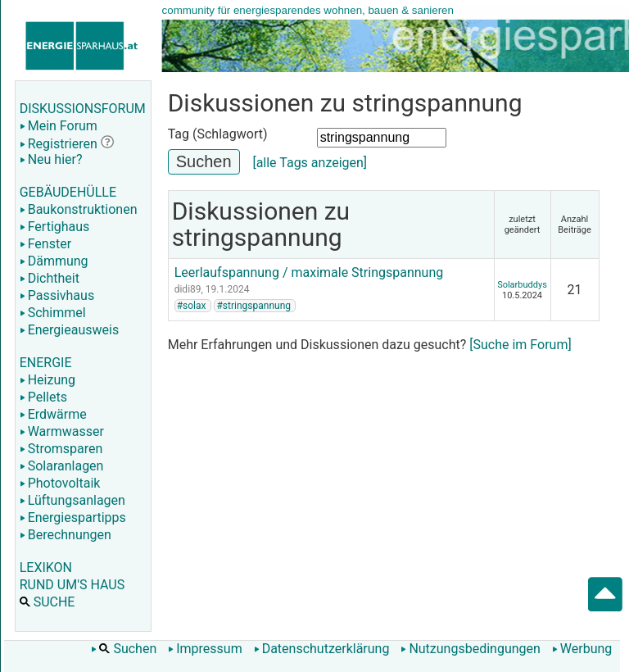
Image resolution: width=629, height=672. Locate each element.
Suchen (124, 649)
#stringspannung (253, 306)
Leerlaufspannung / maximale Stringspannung (309, 272)
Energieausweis (69, 330)
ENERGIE (46, 363)
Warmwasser (62, 431)
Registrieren (59, 144)
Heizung (48, 380)
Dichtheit (50, 278)
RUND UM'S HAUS (72, 585)
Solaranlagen (62, 466)
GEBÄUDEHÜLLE (68, 192)
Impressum (205, 649)
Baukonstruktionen (79, 209)
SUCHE (48, 602)
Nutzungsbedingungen (470, 649)
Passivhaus (57, 295)
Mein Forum (59, 126)
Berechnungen (66, 535)
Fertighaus (55, 227)
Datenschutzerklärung (322, 649)
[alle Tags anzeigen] (310, 163)
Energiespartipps (73, 518)
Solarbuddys (522, 285)
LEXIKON (46, 568)
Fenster (45, 244)
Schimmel (53, 313)
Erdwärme (53, 414)
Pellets (43, 397)
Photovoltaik (60, 483)
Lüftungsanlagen (72, 500)
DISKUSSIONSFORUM (83, 109)
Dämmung (54, 261)
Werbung (582, 649)
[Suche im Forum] (520, 345)
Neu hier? (51, 159)
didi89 (188, 289)
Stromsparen (61, 449)
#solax (192, 306)
